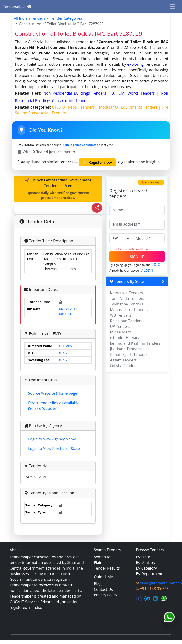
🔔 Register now (97, 162)
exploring (135, 64)
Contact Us (103, 589)
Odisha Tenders (124, 366)
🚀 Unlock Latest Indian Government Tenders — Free (58, 189)
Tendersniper (17, 7)
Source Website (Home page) (53, 393)
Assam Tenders (123, 360)
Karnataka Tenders (126, 293)
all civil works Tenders (134, 93)
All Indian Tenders (29, 18)
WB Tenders (120, 315)
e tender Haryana (125, 338)
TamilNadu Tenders (127, 298)
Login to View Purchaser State (54, 449)
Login (148, 270)
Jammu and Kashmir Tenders (135, 343)
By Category (146, 568)
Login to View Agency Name (52, 439)
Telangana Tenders (127, 304)
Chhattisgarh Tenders (129, 354)
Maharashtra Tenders (129, 310)
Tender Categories (66, 18)
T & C (155, 265)
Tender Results (107, 568)
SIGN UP (137, 257)
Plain (98, 563)
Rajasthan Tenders (126, 321)
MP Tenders (120, 332)
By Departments (150, 574)
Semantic (102, 557)
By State (143, 557)
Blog (98, 584)
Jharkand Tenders (125, 349)
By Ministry (146, 563)
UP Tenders (120, 326)
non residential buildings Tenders (76, 93)
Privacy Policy (106, 595)
